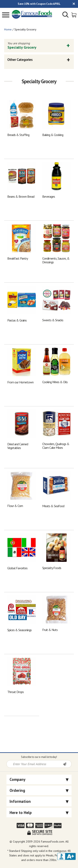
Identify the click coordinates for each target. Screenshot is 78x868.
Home (8, 29)
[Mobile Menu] (6, 15)
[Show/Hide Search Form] (66, 15)
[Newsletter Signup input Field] (35, 764)
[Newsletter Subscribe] (67, 764)
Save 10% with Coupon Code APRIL (39, 4)
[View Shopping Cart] (74, 15)
